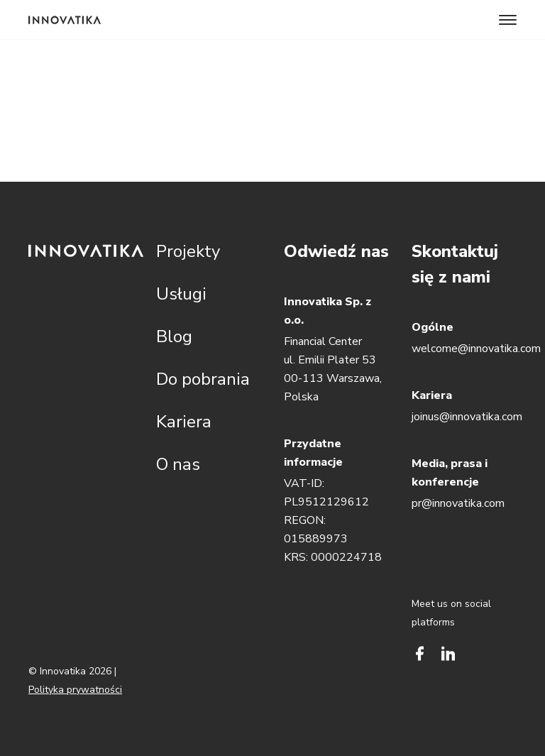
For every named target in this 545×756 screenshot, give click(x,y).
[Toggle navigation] (508, 20)
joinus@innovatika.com (467, 417)
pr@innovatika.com (458, 503)
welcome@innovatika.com (476, 349)
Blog (174, 336)
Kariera (184, 422)
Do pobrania (203, 379)
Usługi (181, 294)
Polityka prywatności (75, 690)
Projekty (188, 251)
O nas (178, 464)
